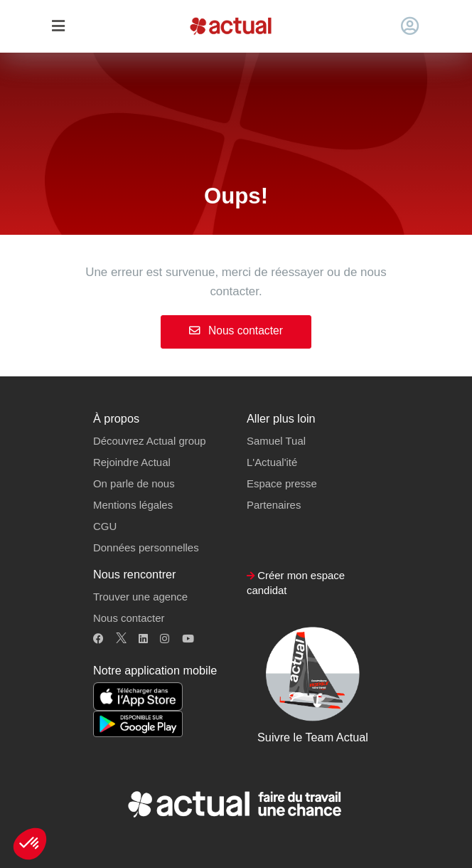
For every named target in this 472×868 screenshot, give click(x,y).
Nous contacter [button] (129, 618)
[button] (30, 844)
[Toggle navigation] (58, 27)
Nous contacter (236, 330)
